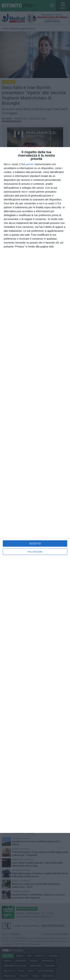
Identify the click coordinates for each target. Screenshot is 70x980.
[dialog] (35, 490)
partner (30, 164)
